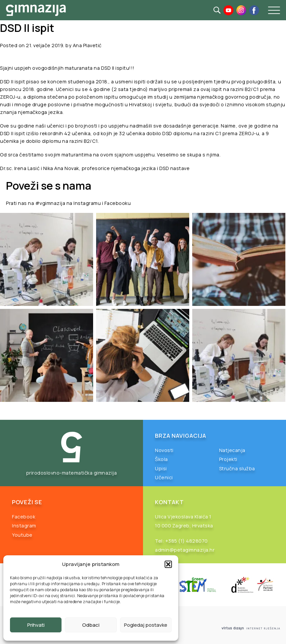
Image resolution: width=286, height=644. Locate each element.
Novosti (164, 450)
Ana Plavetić (87, 45)
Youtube (22, 535)
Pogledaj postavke (146, 625)
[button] (168, 564)
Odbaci (91, 625)
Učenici (164, 477)
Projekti (228, 459)
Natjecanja (232, 450)
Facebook (24, 517)
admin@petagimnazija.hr (185, 550)
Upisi (161, 468)
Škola (161, 459)
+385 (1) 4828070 (187, 541)
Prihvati (36, 625)
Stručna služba (237, 468)
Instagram (24, 526)
